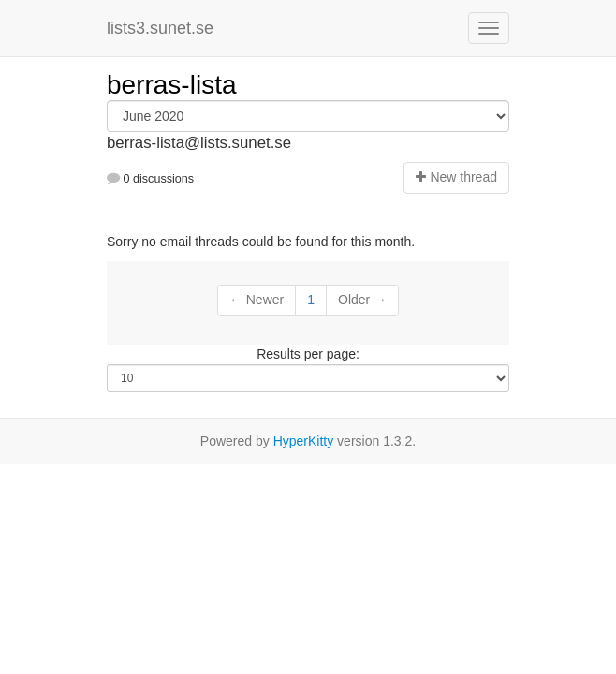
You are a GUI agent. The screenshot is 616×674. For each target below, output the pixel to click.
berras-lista (171, 85)
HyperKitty (304, 441)
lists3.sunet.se (160, 28)
